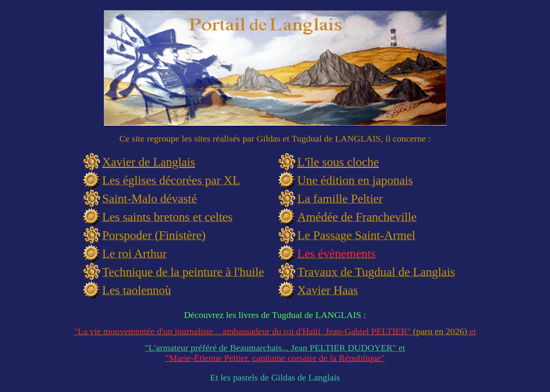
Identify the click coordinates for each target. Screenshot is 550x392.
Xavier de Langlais (148, 162)
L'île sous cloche (338, 162)
